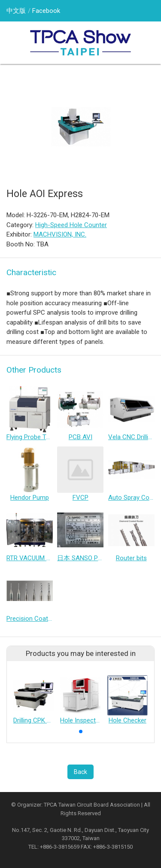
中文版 (16, 11)
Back (80, 772)
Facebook (46, 11)
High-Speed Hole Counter (71, 225)
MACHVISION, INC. (60, 234)
